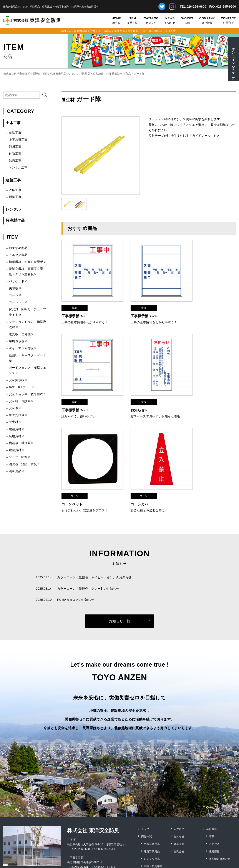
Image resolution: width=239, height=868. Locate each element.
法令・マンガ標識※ (23, 348)
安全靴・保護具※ (21, 401)
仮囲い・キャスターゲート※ (27, 358)
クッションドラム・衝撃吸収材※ (27, 324)
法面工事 (15, 161)
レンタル (13, 209)
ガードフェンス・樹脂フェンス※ (27, 370)
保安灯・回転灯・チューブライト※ (27, 312)
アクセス (214, 798)
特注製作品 (15, 220)
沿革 (212, 792)
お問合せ (228, 20)
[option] (101, 156)
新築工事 (15, 197)
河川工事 (15, 147)
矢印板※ (15, 288)
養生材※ (15, 422)
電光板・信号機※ (21, 334)
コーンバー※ (18, 302)
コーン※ (15, 295)
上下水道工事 (18, 140)
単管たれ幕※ (18, 415)
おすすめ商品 (18, 248)
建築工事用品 (152, 804)
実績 (187, 20)
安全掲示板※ (18, 380)
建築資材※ (17, 429)
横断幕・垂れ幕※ (21, 443)
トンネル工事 (18, 168)
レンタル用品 (152, 810)
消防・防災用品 (153, 816)
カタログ (151, 20)
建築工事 (13, 180)
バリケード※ (18, 281)
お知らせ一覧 (119, 579)
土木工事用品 (152, 798)
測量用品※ (17, 471)
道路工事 (15, 133)
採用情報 (214, 804)
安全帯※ (15, 408)
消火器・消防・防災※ (24, 464)
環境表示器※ (18, 341)
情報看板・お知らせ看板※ (27, 262)
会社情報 (207, 20)
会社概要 (212, 786)
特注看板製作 (152, 828)
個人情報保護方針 (220, 810)
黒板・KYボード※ (22, 387)
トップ (145, 786)
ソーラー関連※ (20, 457)
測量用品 (149, 834)
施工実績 (179, 798)
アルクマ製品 (18, 255)
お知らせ (170, 20)
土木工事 (13, 123)
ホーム (116, 20)
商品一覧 (132, 20)
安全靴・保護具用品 (156, 822)
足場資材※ (17, 436)
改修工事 (15, 190)
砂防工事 (15, 154)
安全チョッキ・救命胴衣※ (27, 394)
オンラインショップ (233, 62)
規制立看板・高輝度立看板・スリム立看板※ (26, 271)
